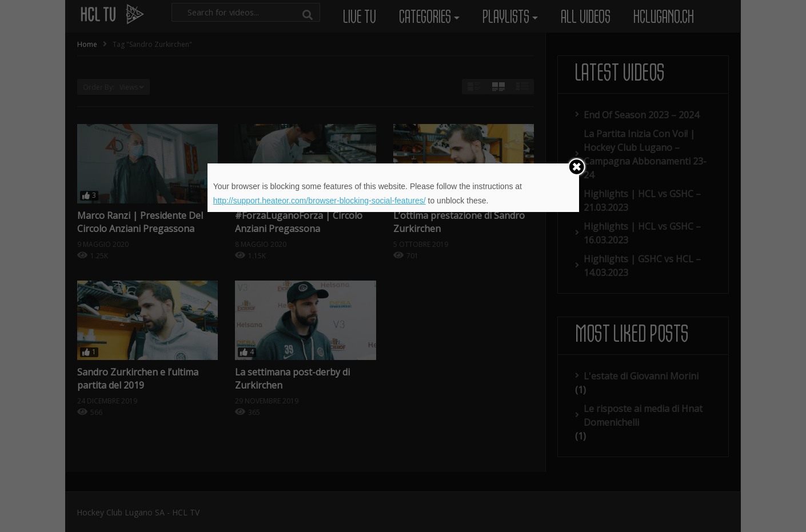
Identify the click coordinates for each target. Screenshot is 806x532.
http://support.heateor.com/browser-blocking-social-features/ (320, 201)
